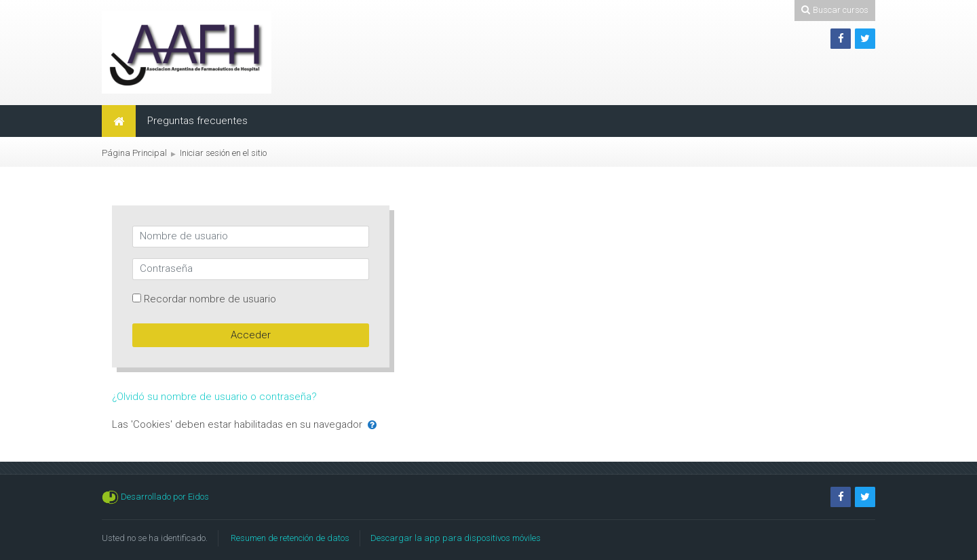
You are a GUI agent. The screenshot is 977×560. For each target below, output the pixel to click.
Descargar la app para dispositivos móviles (456, 538)
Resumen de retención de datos (290, 538)
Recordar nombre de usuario (210, 299)
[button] (372, 425)
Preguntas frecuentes (197, 121)
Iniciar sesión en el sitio (223, 153)
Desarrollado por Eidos (165, 497)
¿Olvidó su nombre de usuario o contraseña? (214, 397)
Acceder (251, 335)
